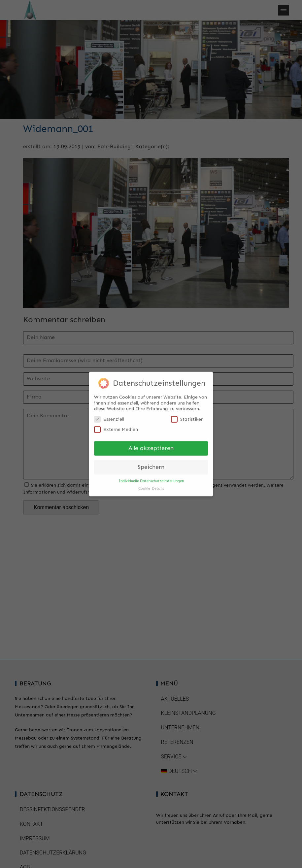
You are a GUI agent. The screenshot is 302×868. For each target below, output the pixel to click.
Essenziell (109, 416)
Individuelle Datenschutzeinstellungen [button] (151, 478)
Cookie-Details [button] (151, 486)
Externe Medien (116, 426)
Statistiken (187, 416)
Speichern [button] (151, 464)
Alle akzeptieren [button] (151, 445)
